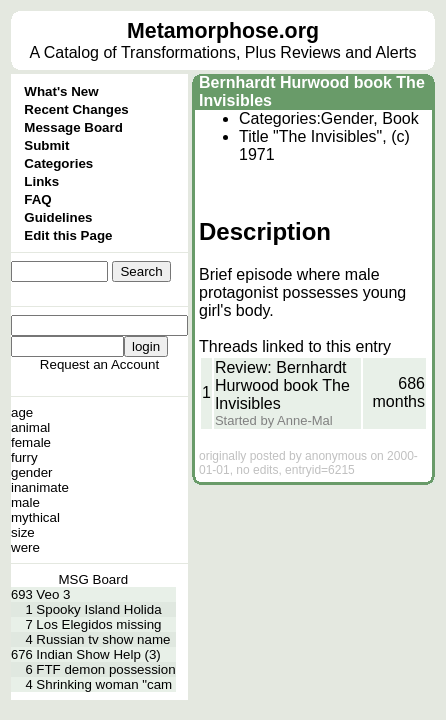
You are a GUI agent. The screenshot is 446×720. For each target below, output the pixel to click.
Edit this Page (68, 235)
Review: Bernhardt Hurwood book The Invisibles (282, 385)
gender (32, 472)
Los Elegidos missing (98, 624)
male (25, 502)
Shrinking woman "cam (104, 684)
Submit (46, 145)
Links (41, 181)
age (22, 412)
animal (30, 427)
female (31, 442)
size (23, 532)
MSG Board (93, 579)
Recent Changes (76, 109)
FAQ (37, 199)
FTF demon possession (105, 669)
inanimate (40, 487)
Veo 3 (53, 594)
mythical (35, 517)
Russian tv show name (103, 639)
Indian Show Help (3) (98, 654)
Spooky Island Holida (98, 609)
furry (24, 457)
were (25, 547)
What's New (61, 91)
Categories (58, 163)
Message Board (73, 127)
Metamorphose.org (223, 31)
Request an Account (99, 364)
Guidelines (58, 217)
